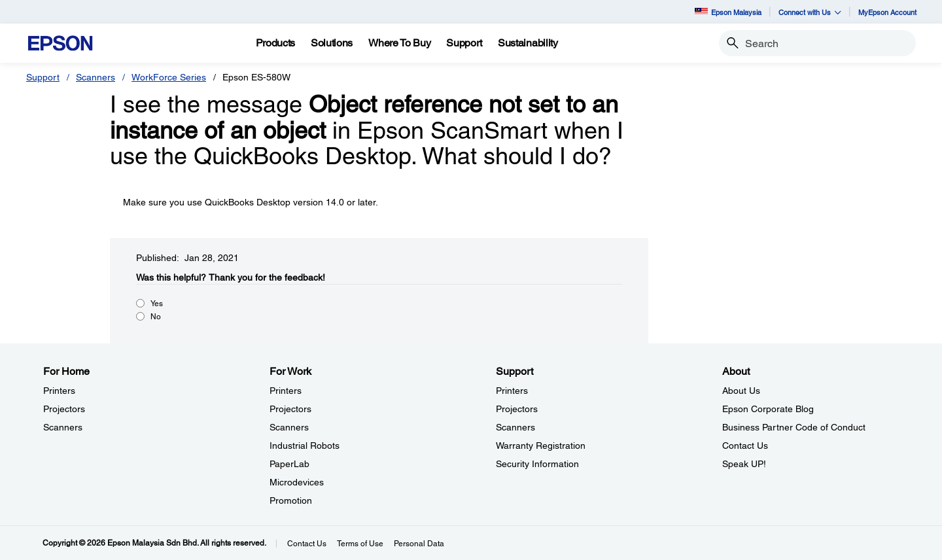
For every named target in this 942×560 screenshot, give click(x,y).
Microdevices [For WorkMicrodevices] (297, 482)
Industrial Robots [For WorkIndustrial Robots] (305, 446)
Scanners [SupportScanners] (515, 427)
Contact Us (307, 544)
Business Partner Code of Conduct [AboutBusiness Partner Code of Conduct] (794, 427)
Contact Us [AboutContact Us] (745, 446)
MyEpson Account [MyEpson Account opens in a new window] (887, 12)
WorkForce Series (169, 77)
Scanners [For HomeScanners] (63, 427)
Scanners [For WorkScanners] (289, 427)
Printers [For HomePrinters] (59, 391)
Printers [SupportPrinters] (512, 391)
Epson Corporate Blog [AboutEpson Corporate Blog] (768, 409)
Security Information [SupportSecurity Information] (537, 464)
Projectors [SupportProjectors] (517, 409)
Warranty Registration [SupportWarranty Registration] (541, 446)
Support (43, 77)
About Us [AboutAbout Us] (741, 391)
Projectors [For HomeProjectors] (64, 409)
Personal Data (419, 544)
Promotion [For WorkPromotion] (291, 500)
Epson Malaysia (728, 12)
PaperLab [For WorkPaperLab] (289, 464)
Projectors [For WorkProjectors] (290, 409)
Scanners (96, 77)
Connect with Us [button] (810, 12)
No (156, 317)
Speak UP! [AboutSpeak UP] (744, 464)
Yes (157, 304)
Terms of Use (360, 544)
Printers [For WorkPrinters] (286, 391)
